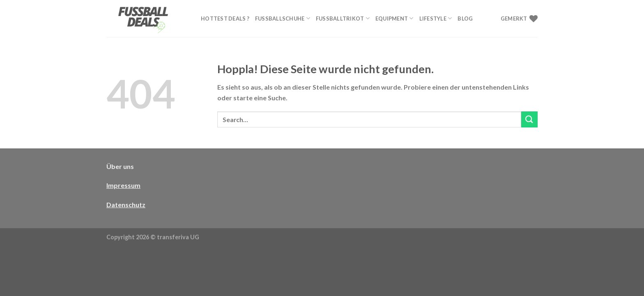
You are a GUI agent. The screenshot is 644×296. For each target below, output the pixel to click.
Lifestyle (436, 18)
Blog (465, 18)
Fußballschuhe (283, 18)
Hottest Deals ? (225, 18)
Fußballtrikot (343, 18)
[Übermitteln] (529, 119)
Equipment (394, 18)
